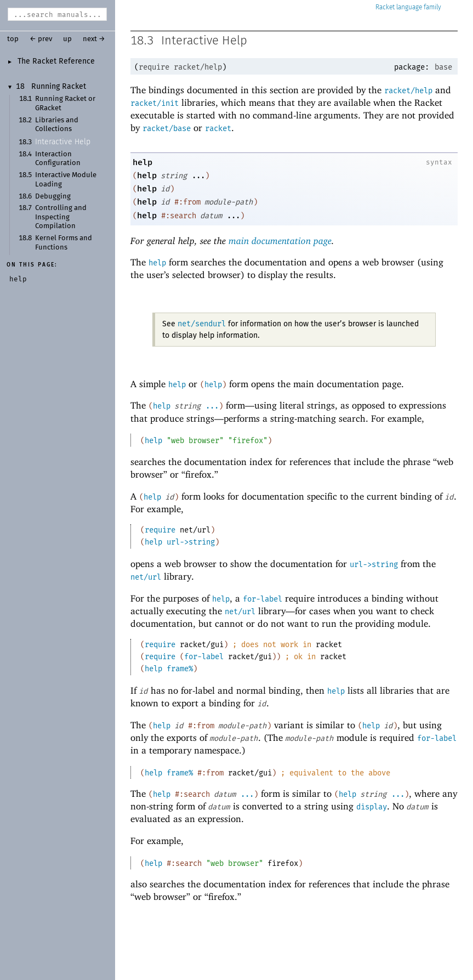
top (13, 39)
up (67, 39)
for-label (263, 599)
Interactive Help (63, 142)
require (154, 67)
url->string (191, 542)
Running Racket (59, 87)
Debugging (53, 197)
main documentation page (280, 241)
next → (94, 39)
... (212, 406)
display (372, 807)
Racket (408, 7)
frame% (180, 669)
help (143, 162)
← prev (41, 39)
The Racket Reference (56, 61)
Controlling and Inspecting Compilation (61, 217)
